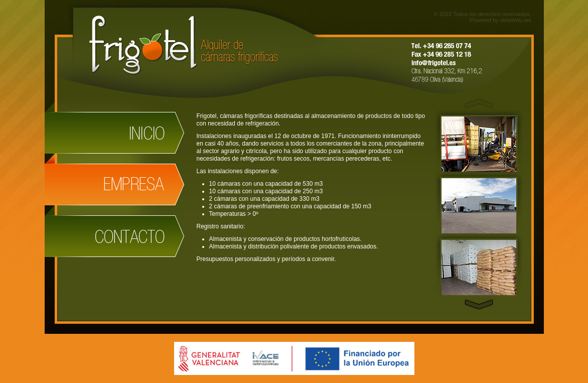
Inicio (114, 128)
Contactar (114, 231)
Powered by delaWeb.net (500, 20)
